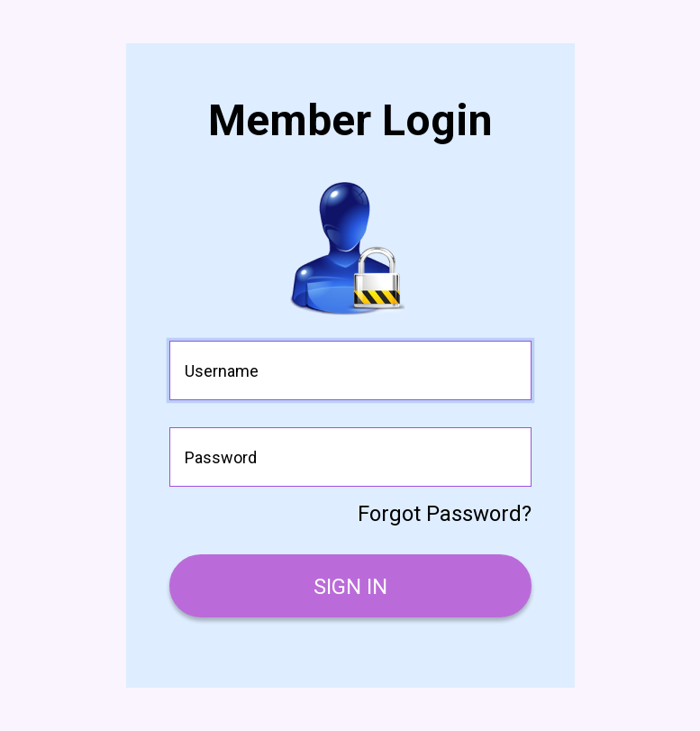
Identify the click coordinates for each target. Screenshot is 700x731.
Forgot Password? (445, 514)
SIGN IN (350, 587)
